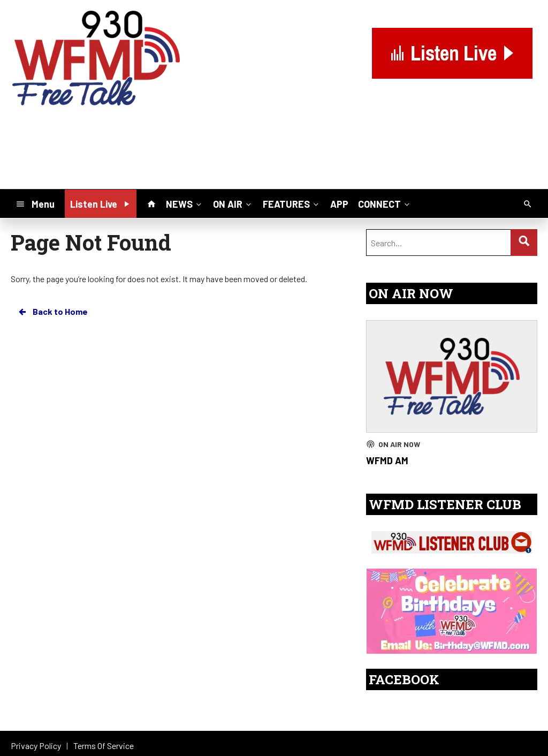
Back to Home (52, 312)
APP (339, 204)
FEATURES (292, 203)
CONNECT (385, 203)
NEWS (185, 203)
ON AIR (233, 203)
